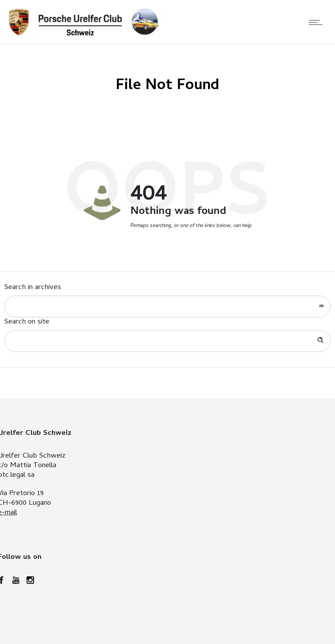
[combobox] (167, 307)
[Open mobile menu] (318, 22)
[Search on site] (167, 341)
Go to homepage (195, 245)
